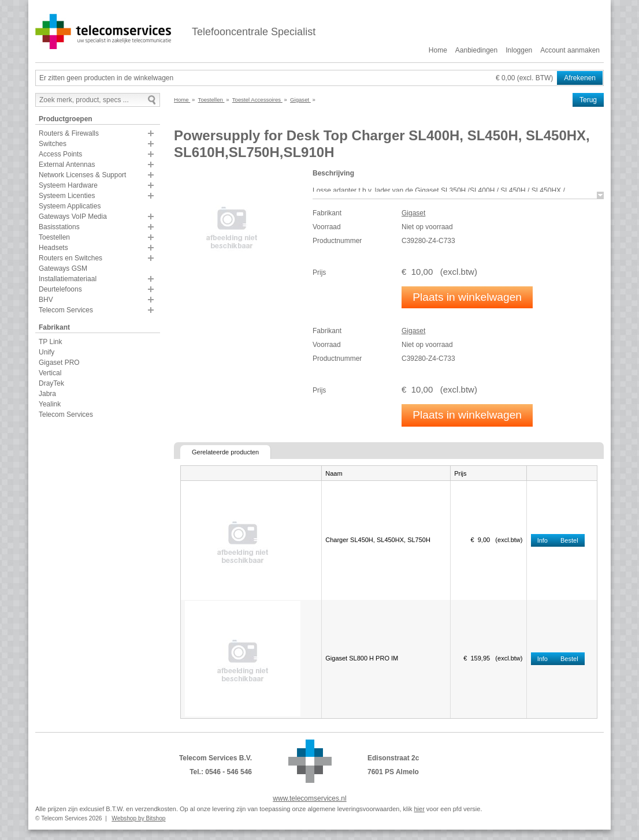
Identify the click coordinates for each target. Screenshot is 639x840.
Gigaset (413, 213)
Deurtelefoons (60, 289)
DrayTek (51, 383)
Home (438, 50)
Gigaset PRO (59, 363)
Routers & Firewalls (69, 133)
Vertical (50, 373)
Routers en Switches (70, 258)
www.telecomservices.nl (309, 798)
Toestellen (54, 237)
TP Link (50, 342)
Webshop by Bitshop (138, 818)
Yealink (50, 404)
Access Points (60, 154)
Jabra (47, 394)
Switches (53, 144)
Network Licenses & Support (82, 175)
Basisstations (59, 227)
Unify (47, 352)
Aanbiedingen (476, 50)
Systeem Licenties (67, 196)
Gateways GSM (63, 268)
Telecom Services (66, 310)
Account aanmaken (570, 50)
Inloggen (519, 50)
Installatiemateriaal (68, 279)
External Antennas (67, 165)
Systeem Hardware (68, 185)
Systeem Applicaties (70, 206)
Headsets (53, 248)
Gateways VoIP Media (73, 216)
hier (419, 809)
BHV (46, 300)
